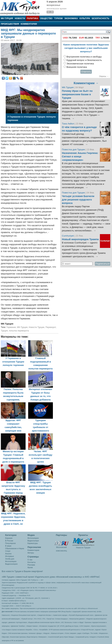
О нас (30, 560)
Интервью (10, 556)
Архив (30, 567)
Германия (11, 327)
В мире (8, 546)
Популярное (10, 543)
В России (9, 541)
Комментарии (29, 24)
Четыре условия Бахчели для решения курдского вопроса (78, 200)
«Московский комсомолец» (69, 577)
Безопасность (101, 18)
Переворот (51, 327)
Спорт (8, 551)
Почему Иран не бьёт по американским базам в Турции (77, 94)
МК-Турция (7, 18)
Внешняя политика (77, 67)
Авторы (31, 553)
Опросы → (104, 76)
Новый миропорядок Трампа (80, 239)
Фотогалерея (11, 561)
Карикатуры (33, 543)
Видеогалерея (11, 564)
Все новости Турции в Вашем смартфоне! (22, 571)
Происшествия (10, 24)
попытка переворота (19, 331)
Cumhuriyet (68, 236)
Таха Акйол (68, 124)
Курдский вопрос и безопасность (84, 60)
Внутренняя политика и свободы (84, 57)
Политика (33, 18)
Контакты (32, 562)
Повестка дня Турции (74, 149)
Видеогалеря (33, 541)
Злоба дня (10, 559)
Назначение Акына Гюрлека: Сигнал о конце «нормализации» (80, 156)
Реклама (31, 565)
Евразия (9, 538)
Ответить (86, 72)
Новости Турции (36, 327)
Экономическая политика (80, 64)
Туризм (58, 18)
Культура (85, 18)
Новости (20, 18)
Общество (46, 18)
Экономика (71, 18)
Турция (4, 331)
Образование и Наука (15, 548)
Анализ (8, 554)
